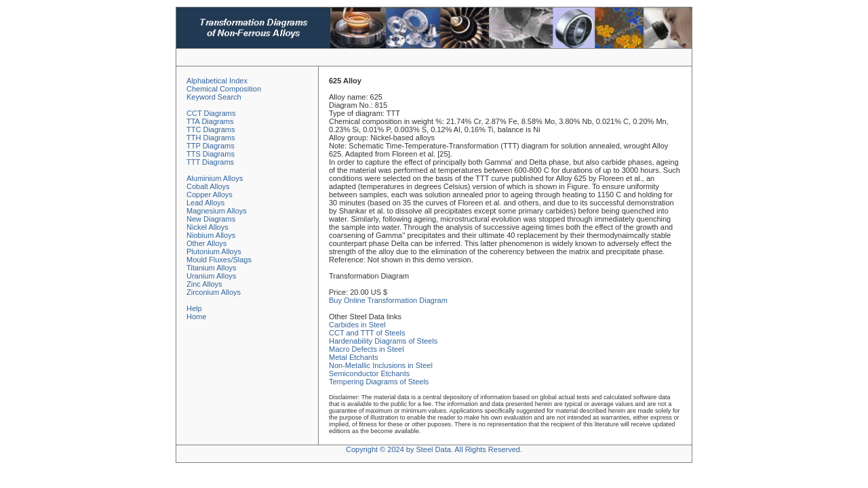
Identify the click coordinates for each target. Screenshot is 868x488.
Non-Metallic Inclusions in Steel (381, 365)
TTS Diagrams (211, 154)
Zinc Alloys (204, 284)
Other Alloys (206, 243)
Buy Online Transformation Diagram (388, 300)
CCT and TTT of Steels (367, 333)
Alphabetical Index (217, 81)
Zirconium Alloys (214, 292)
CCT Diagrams (211, 113)
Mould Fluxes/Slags (219, 260)
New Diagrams (211, 219)
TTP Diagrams (211, 146)
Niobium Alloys (211, 235)
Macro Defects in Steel (367, 349)
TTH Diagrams (211, 138)
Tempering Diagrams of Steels (379, 382)
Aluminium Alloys (215, 178)
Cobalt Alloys (208, 186)
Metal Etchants (354, 357)
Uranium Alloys (211, 276)
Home (196, 317)
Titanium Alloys (212, 268)
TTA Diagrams (210, 121)
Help (194, 308)
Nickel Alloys (208, 227)
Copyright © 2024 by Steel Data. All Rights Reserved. (434, 449)
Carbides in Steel (357, 325)
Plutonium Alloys (214, 251)
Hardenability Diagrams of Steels (383, 341)
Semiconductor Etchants (369, 373)
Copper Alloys (210, 195)
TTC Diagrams (211, 129)
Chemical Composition (224, 89)
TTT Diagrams (210, 162)
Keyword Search (214, 97)
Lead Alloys (205, 203)
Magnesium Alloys (217, 211)
